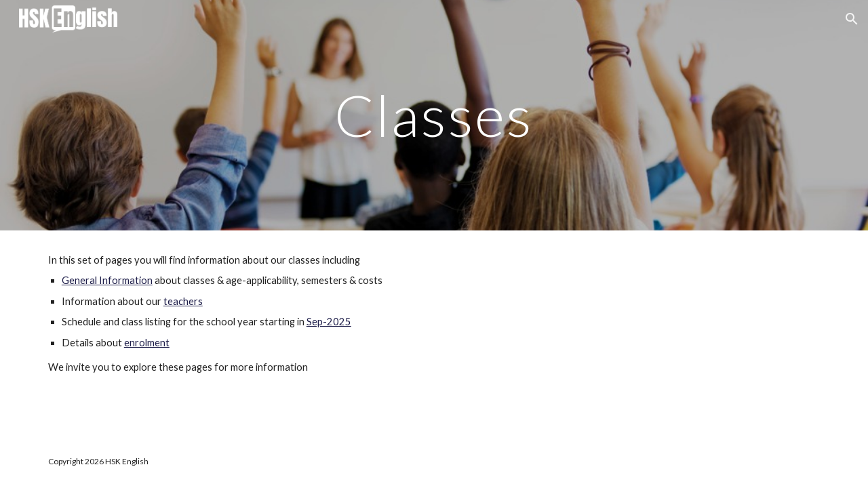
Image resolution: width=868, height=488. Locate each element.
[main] (434, 115)
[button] (852, 19)
